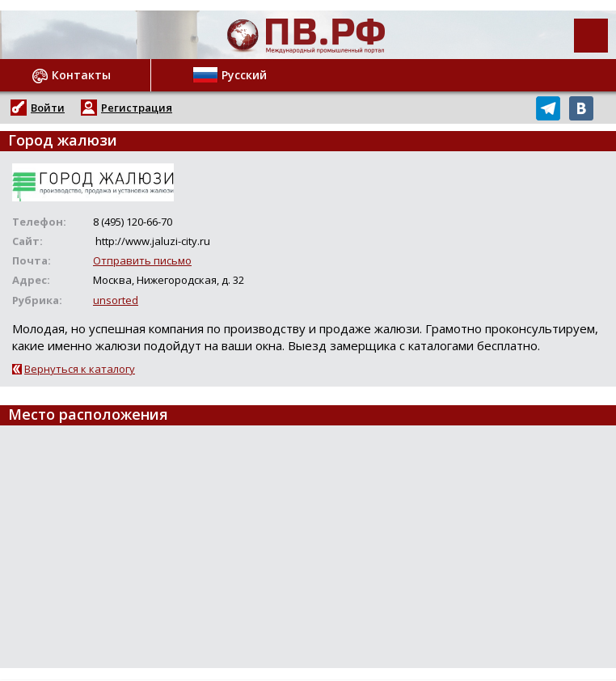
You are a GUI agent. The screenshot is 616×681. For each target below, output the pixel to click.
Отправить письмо (142, 260)
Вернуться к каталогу (80, 369)
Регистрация (137, 108)
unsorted (116, 300)
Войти (48, 108)
